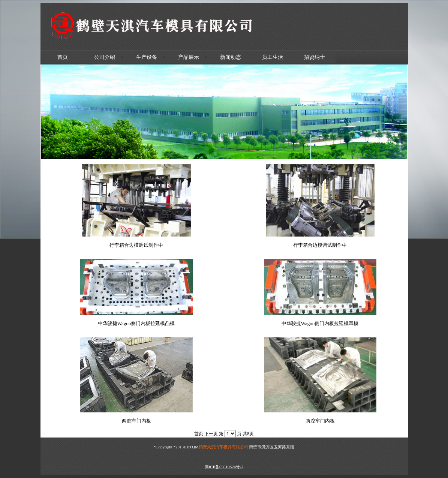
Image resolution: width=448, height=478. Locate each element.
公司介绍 (105, 57)
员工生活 (273, 57)
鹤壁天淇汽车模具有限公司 (223, 447)
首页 (63, 57)
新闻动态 (231, 57)
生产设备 (147, 57)
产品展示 (189, 57)
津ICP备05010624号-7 (224, 467)
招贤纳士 (315, 57)
